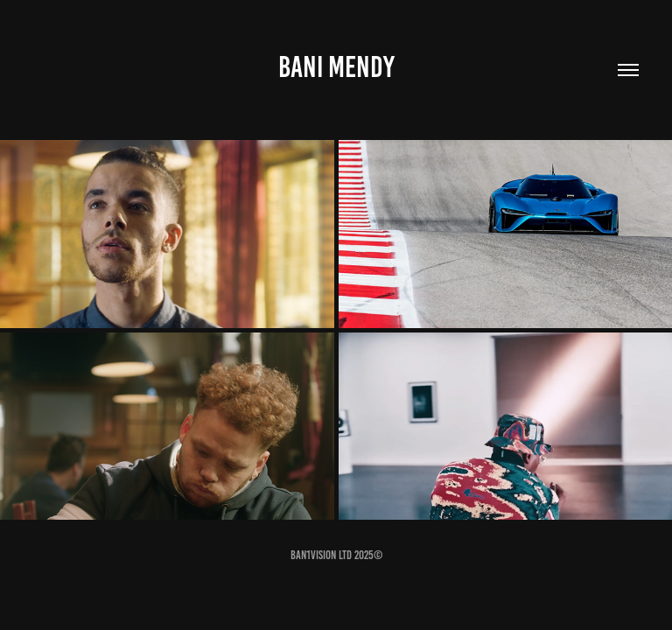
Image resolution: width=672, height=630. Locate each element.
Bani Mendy (336, 67)
